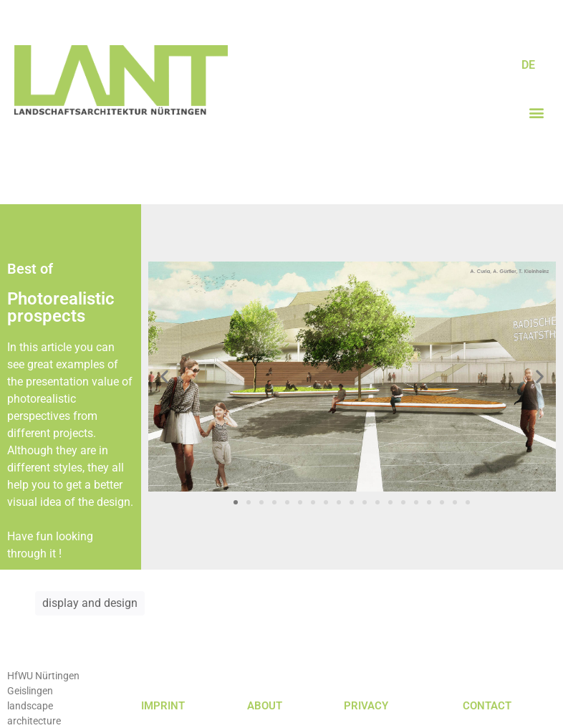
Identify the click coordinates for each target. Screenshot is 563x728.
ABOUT (265, 706)
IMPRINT (163, 706)
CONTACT (487, 706)
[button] (537, 112)
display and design (90, 603)
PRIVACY (366, 706)
